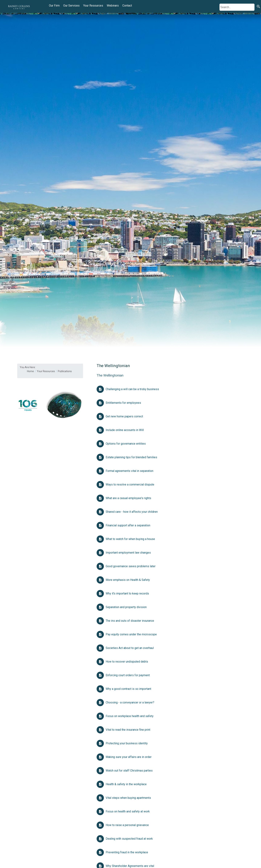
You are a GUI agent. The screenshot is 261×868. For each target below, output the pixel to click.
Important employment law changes (128, 553)
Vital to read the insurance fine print (128, 730)
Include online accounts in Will (125, 430)
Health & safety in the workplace (126, 784)
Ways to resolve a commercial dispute (130, 484)
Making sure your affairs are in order (129, 757)
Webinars (113, 6)
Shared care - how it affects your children (132, 512)
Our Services (71, 6)
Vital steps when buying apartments (128, 798)
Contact (127, 6)
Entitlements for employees (123, 403)
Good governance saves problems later (131, 566)
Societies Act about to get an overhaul (130, 648)
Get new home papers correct (124, 416)
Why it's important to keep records (127, 593)
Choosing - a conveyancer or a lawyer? (130, 702)
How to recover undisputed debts (127, 662)
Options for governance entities (126, 444)
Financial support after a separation (128, 525)
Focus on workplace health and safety (130, 716)
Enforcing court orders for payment (128, 675)
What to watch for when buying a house (130, 539)
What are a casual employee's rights (128, 498)
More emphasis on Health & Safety (128, 580)
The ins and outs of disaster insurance (130, 621)
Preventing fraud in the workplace (127, 852)
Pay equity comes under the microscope (131, 634)
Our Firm (54, 6)
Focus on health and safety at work (128, 811)
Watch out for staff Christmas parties (129, 771)
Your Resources (93, 6)
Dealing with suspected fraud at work (129, 839)
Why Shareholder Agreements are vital (130, 866)
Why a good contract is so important (128, 689)
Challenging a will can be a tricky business (132, 389)
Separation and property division (126, 607)
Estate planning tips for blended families (131, 457)
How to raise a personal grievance (127, 825)
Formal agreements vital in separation (130, 471)
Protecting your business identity (127, 743)
